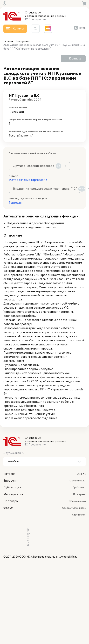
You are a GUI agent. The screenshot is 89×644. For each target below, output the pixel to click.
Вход (82, 28)
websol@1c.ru (69, 557)
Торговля (15, 203)
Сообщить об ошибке (74, 508)
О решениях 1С (78, 481)
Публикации (12, 488)
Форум (8, 508)
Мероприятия (13, 494)
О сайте (81, 474)
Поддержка (79, 494)
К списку (75, 59)
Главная (8, 41)
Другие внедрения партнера (37, 166)
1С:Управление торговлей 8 (28, 180)
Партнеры (11, 501)
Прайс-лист (79, 488)
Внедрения (23, 41)
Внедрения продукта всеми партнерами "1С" (47, 189)
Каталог (9, 474)
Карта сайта (79, 515)
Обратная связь (77, 501)
